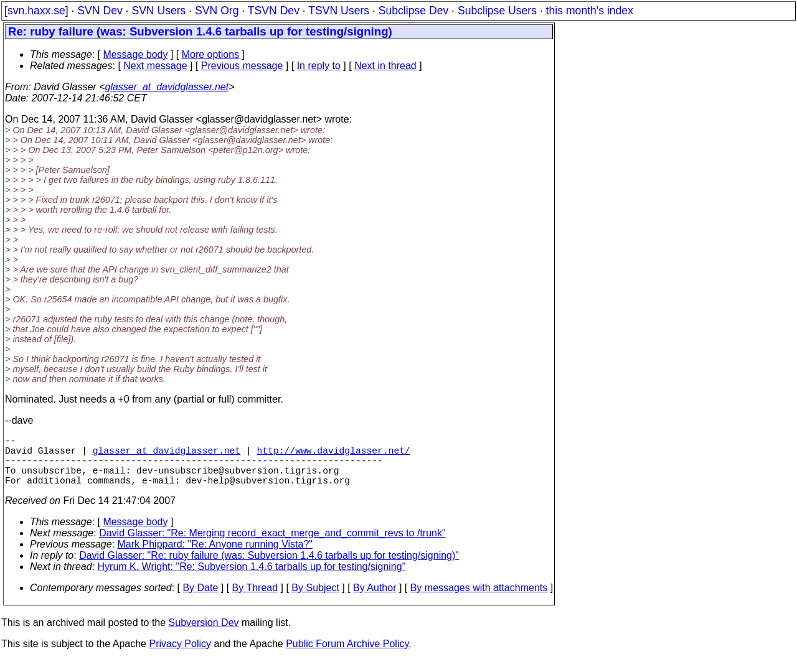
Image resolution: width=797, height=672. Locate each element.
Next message (155, 66)
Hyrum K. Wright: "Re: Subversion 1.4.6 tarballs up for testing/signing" (252, 579)
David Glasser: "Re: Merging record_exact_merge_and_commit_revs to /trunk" (272, 545)
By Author (375, 600)
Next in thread (385, 66)
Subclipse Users (497, 11)
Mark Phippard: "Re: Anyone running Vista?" (215, 557)
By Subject (315, 600)
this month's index (590, 11)
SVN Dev (100, 11)
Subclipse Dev (413, 11)
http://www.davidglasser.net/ (334, 455)
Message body (135, 54)
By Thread (255, 600)
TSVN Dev (274, 11)
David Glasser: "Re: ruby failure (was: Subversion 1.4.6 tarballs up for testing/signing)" (269, 568)
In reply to (319, 66)
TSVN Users (339, 11)
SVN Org (217, 11)
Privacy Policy (180, 656)
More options (211, 54)
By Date (200, 600)
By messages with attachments (479, 600)
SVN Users (158, 11)
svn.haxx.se (36, 11)
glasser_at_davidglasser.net (167, 87)
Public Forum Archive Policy (347, 656)
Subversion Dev (204, 635)
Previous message (242, 66)
